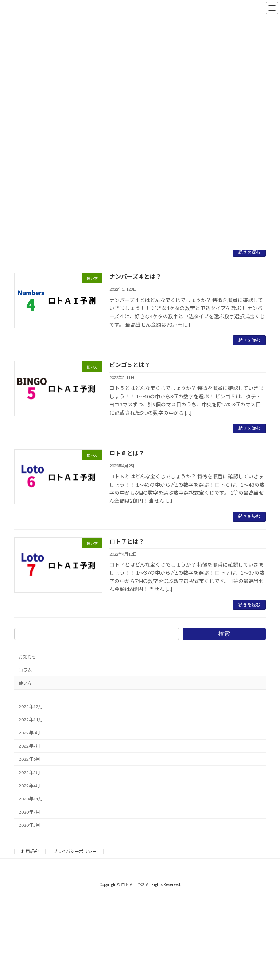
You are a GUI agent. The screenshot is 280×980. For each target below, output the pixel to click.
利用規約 (30, 851)
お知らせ (27, 657)
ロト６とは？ (127, 453)
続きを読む (249, 252)
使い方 (25, 683)
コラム (25, 670)
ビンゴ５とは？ (130, 365)
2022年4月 (29, 786)
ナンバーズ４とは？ (135, 276)
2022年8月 (29, 733)
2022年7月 (29, 746)
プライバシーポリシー (75, 851)
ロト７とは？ (127, 541)
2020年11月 (31, 799)
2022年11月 (31, 720)
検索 (224, 634)
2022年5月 (29, 773)
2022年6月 (29, 759)
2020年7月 (29, 812)
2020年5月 (29, 825)
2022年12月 (31, 707)
